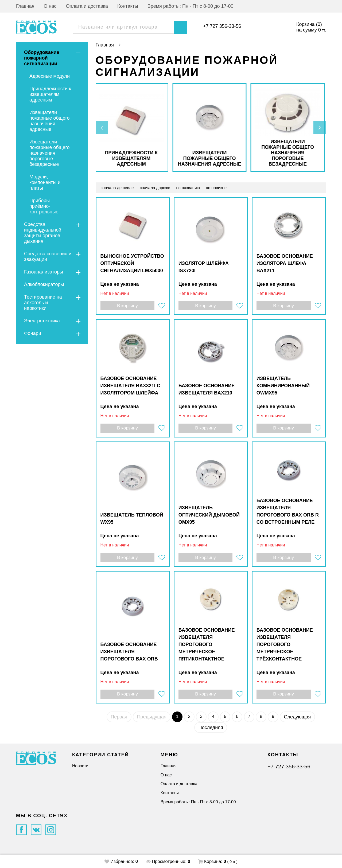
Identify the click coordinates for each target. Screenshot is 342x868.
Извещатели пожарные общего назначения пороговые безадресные (50, 153)
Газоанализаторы (44, 272)
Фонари (33, 333)
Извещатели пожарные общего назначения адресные (50, 121)
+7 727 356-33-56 (222, 26)
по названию (192, 188)
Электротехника (42, 321)
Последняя (211, 730)
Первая (117, 719)
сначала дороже (158, 188)
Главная (25, 6)
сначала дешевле (118, 188)
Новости (80, 766)
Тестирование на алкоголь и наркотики (43, 303)
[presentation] (102, 128)
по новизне (222, 188)
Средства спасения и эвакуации (48, 257)
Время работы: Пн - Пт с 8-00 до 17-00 (191, 6)
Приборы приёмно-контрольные (44, 206)
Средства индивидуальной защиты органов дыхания (43, 233)
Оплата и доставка (87, 6)
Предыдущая (150, 719)
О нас (50, 6)
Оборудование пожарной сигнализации (42, 58)
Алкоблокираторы (44, 284)
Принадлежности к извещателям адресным (50, 94)
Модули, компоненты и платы (45, 182)
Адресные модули (50, 76)
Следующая (299, 719)
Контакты (128, 6)
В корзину (127, 306)
